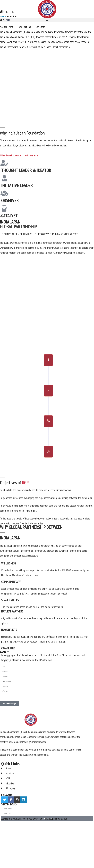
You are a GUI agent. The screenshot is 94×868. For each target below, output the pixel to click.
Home (3, 29)
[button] (47, 20)
